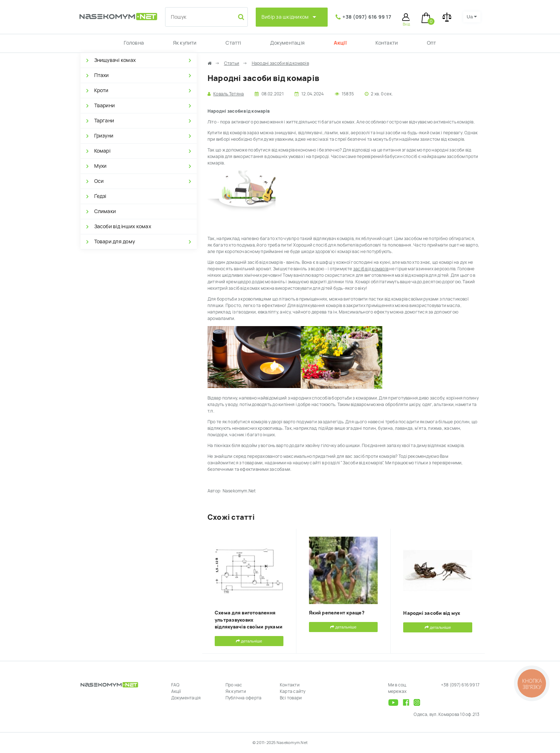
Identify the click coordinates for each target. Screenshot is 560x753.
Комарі (102, 151)
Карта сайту (293, 691)
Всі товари (291, 698)
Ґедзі (100, 196)
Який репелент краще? (337, 613)
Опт (432, 43)
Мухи (101, 166)
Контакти (387, 43)
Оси (99, 181)
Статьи (232, 63)
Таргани (104, 121)
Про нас (234, 685)
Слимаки (105, 211)
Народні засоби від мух (432, 613)
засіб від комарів (371, 269)
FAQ (176, 685)
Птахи (102, 75)
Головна (134, 43)
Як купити (185, 43)
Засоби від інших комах (123, 226)
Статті (233, 43)
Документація (287, 43)
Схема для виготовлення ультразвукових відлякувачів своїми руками (249, 620)
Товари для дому (115, 242)
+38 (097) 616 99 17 (367, 17)
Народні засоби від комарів (280, 63)
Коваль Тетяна (229, 94)
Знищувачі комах (115, 60)
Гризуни (104, 136)
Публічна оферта (244, 698)
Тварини (105, 105)
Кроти (101, 90)
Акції (340, 43)
